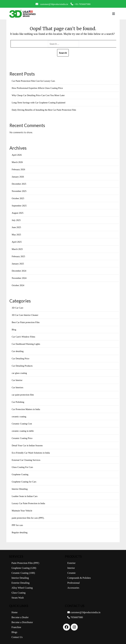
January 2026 (18, 176)
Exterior (71, 559)
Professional (73, 579)
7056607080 (75, 613)
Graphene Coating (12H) (24, 564)
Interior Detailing (20, 486)
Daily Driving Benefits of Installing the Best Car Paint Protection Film (45, 110)
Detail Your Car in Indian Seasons (28, 442)
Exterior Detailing (20, 579)
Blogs (14, 628)
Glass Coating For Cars (23, 464)
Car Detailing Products (22, 363)
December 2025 (19, 183)
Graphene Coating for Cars (24, 478)
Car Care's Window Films (24, 335)
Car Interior (17, 378)
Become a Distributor (22, 618)
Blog (14, 328)
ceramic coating (19, 414)
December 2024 (19, 269)
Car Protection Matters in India (26, 407)
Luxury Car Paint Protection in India (29, 500)
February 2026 (19, 169)
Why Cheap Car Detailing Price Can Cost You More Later (39, 95)
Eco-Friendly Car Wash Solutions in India (31, 450)
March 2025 (17, 248)
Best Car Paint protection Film (26, 320)
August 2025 (18, 212)
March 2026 (17, 162)
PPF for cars (18, 521)
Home (15, 608)
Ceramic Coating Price (22, 435)
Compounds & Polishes (79, 574)
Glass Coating (18, 589)
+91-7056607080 (81, 4)
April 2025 (17, 241)
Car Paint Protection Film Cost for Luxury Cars (34, 81)
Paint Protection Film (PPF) (25, 559)
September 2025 (19, 205)
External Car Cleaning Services (26, 457)
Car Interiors (18, 385)
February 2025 (19, 255)
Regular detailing (20, 529)
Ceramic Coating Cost (22, 421)
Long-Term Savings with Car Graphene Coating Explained (39, 102)
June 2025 (17, 226)
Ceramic (72, 569)
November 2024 (19, 277)
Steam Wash (18, 594)
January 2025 (18, 262)
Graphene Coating (20, 471)
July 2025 (16, 219)
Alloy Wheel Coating (22, 584)
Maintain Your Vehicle (22, 507)
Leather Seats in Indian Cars (25, 493)
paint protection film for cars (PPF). (28, 514)
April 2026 (17, 155)
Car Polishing (18, 399)
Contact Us (17, 633)
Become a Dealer (20, 613)
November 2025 (19, 190)
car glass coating (20, 371)
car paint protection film (23, 392)
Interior (71, 564)
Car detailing (18, 349)
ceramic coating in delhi (23, 428)
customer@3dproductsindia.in (52, 4)
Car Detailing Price (21, 356)
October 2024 (18, 284)
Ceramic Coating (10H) (23, 569)
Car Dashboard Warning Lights (26, 342)
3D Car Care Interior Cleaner (25, 313)
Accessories (73, 584)
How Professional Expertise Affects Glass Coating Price (38, 88)
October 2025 (18, 198)
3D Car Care (18, 306)
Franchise (16, 623)
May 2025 (17, 233)
